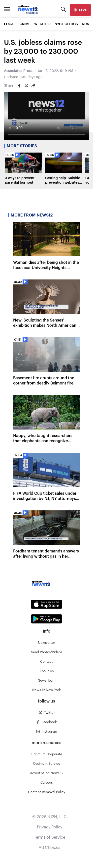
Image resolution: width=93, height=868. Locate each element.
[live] (80, 10)
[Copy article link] (33, 86)
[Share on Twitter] (26, 86)
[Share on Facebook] (19, 86)
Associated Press (18, 71)
